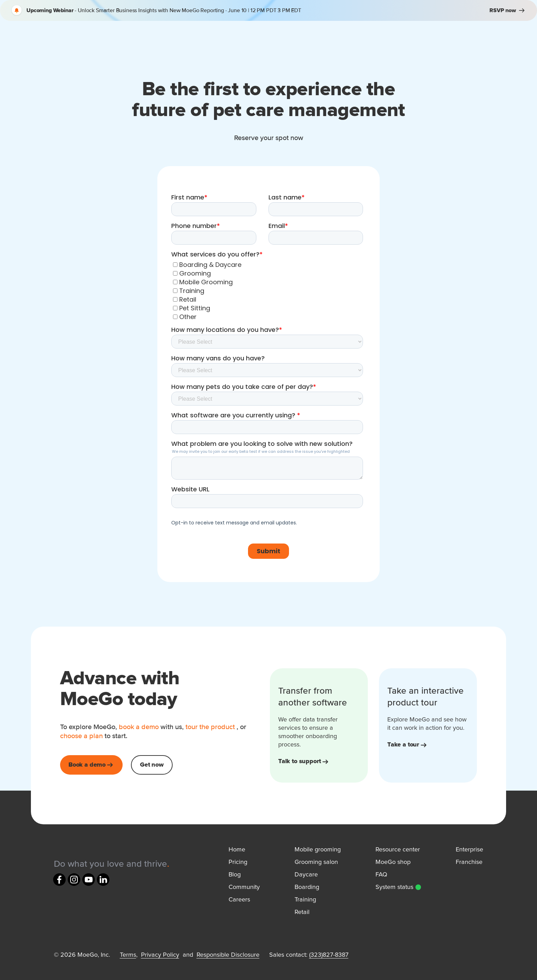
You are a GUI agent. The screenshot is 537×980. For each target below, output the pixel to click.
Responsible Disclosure (228, 955)
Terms (128, 955)
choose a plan (82, 736)
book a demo (139, 727)
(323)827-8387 (329, 955)
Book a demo (492, 36)
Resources (306, 36)
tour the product (210, 727)
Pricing (359, 36)
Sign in (443, 36)
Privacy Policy (160, 955)
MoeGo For (183, 36)
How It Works (245, 36)
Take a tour (408, 745)
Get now (152, 765)
